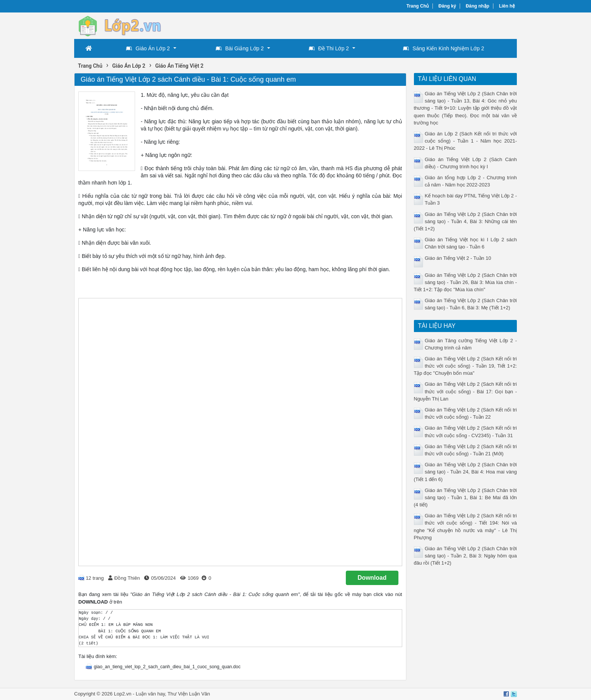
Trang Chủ (418, 6)
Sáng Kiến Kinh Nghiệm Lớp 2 (443, 48)
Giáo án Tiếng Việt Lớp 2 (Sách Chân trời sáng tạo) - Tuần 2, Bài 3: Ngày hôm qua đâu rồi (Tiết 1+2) (466, 556)
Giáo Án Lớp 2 (148, 48)
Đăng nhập (477, 6)
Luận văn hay (150, 694)
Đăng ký (447, 6)
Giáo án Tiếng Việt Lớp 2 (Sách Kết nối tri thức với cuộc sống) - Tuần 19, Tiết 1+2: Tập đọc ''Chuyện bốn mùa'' (466, 366)
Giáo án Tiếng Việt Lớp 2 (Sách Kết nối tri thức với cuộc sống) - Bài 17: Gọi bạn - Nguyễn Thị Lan (466, 391)
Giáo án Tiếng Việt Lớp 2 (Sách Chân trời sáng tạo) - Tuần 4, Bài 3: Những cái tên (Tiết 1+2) (466, 221)
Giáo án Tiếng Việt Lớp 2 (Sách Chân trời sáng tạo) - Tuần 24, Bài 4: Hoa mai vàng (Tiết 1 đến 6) (466, 472)
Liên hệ (507, 6)
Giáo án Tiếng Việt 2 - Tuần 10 (458, 258)
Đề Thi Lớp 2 (329, 48)
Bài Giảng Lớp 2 (240, 48)
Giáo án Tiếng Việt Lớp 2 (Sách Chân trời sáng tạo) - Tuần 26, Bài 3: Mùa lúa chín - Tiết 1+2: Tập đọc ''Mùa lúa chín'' (466, 282)
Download (372, 578)
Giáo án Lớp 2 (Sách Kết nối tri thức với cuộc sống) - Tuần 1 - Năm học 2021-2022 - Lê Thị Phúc (466, 141)
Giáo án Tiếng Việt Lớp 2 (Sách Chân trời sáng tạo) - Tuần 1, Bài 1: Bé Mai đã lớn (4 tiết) (466, 497)
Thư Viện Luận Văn (189, 694)
